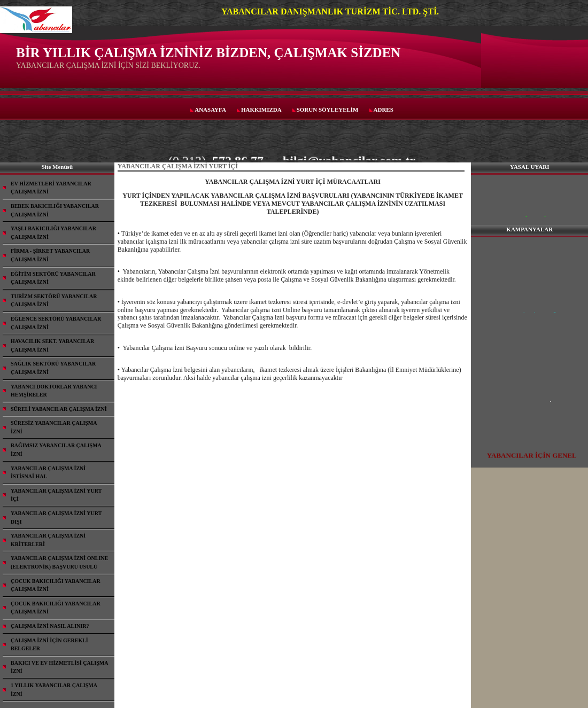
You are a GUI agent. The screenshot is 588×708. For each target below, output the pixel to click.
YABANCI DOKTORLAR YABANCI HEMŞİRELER (54, 391)
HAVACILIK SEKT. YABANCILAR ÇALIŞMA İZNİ (52, 345)
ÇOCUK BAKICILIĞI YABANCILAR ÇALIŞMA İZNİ (56, 585)
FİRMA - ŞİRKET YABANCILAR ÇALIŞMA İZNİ (50, 255)
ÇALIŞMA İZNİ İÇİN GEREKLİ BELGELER (49, 645)
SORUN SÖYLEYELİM (328, 110)
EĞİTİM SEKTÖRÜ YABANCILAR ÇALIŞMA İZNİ (53, 278)
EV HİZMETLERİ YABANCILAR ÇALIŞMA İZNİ (51, 188)
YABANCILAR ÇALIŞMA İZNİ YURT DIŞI (56, 518)
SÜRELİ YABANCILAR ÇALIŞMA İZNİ (59, 409)
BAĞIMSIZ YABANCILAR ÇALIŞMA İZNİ (56, 450)
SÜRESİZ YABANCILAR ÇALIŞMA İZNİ (54, 427)
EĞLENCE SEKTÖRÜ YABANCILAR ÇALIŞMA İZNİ (56, 323)
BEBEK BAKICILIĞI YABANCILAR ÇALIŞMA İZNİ (55, 210)
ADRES (384, 110)
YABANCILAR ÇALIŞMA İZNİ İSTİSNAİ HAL (48, 473)
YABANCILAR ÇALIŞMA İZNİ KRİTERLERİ (48, 540)
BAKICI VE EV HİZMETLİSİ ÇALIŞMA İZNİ (59, 667)
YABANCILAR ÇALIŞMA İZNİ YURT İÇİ (56, 495)
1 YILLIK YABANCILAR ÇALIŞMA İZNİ (54, 690)
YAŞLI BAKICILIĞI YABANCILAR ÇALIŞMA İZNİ (53, 233)
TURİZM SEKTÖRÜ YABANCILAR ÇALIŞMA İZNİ (54, 301)
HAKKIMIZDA (261, 110)
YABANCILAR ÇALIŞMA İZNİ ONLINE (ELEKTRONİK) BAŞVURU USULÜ (59, 562)
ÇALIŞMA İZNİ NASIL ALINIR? (50, 626)
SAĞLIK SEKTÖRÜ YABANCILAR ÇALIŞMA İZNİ (53, 368)
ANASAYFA (210, 110)
